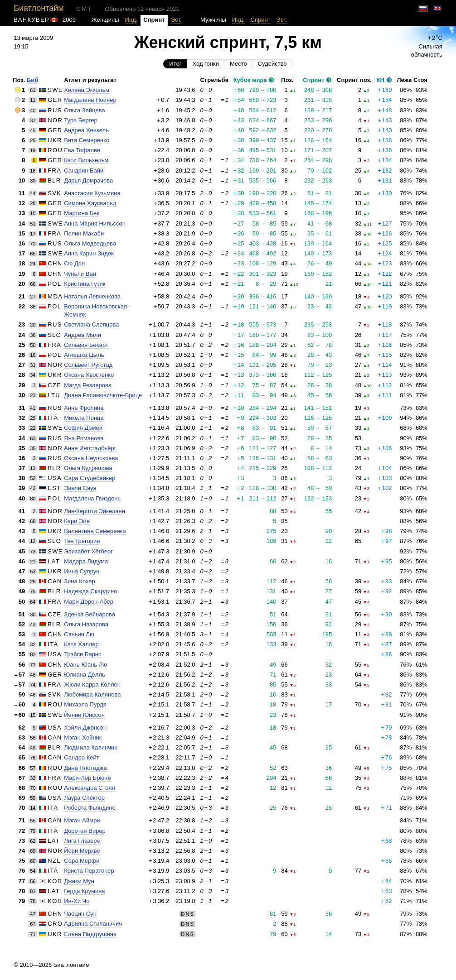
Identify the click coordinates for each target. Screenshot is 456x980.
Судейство (272, 64)
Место (238, 64)
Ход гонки (205, 64)
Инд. (131, 20)
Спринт (261, 20)
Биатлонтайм (39, 8)
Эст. (176, 20)
